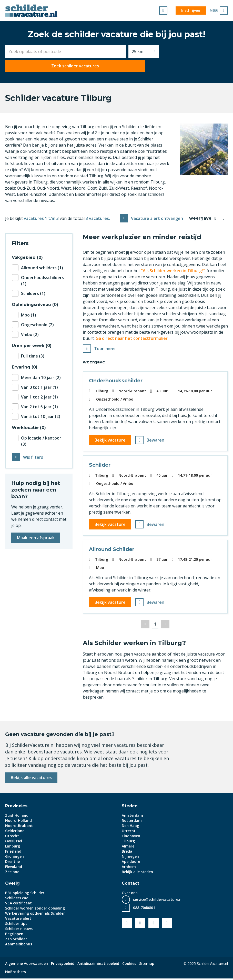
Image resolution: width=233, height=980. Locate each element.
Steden (130, 807)
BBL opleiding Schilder (25, 894)
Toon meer (105, 348)
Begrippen (14, 935)
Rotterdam (132, 822)
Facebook (127, 925)
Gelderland (15, 832)
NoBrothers (16, 973)
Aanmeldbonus (19, 946)
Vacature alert (18, 920)
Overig (13, 885)
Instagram (167, 925)
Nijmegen (130, 858)
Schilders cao (17, 899)
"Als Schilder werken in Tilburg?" (173, 269)
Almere (128, 848)
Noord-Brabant (19, 827)
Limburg (13, 848)
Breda (127, 853)
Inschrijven (191, 10)
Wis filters (33, 456)
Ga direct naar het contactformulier (132, 337)
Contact (130, 885)
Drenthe (12, 863)
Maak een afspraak (36, 536)
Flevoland (14, 868)
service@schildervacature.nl (158, 901)
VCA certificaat (18, 905)
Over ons (130, 894)
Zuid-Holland (17, 817)
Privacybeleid (63, 965)
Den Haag (130, 827)
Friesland (13, 853)
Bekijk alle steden (137, 873)
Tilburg (128, 843)
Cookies (129, 965)
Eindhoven (131, 837)
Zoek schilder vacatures (195, 52)
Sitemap (147, 965)
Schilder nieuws (19, 930)
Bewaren (156, 439)
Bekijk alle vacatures (31, 779)
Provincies (17, 807)
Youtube (140, 925)
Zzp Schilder (16, 940)
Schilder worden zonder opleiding (35, 910)
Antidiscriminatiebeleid (98, 965)
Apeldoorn (131, 863)
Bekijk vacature (111, 439)
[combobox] (66, 52)
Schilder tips (16, 925)
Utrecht (12, 837)
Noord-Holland (18, 822)
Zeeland (12, 873)
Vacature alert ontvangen (157, 217)
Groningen (14, 858)
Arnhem (129, 868)
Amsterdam (132, 817)
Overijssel (14, 843)
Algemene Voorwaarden (27, 965)
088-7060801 (144, 909)
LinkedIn (154, 925)
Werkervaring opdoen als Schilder (35, 915)
